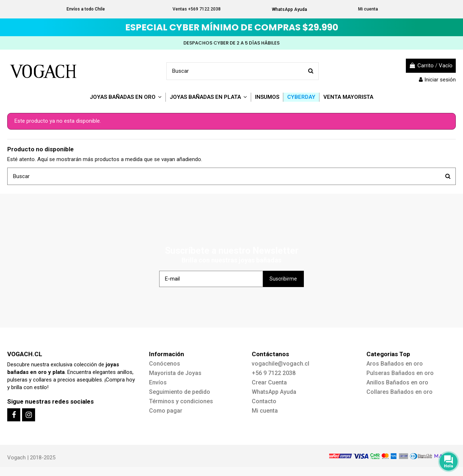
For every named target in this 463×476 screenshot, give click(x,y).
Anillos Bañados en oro (397, 382)
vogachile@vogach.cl (281, 364)
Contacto (264, 401)
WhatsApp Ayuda (290, 9)
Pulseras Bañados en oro (400, 373)
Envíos (158, 382)
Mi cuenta (368, 9)
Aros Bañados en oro (395, 364)
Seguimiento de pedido (180, 392)
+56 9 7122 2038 (274, 373)
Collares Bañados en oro (400, 392)
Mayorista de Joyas (175, 373)
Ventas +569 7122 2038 (197, 9)
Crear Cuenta (269, 382)
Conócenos (165, 364)
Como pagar (166, 411)
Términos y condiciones (181, 401)
